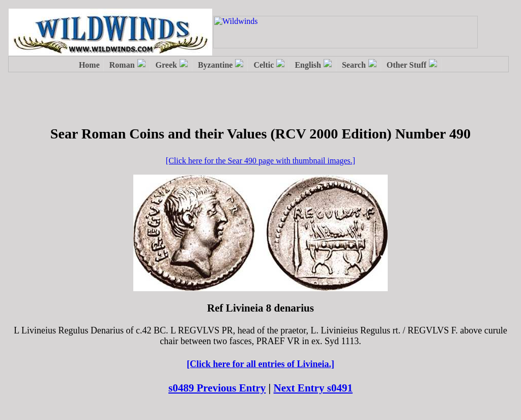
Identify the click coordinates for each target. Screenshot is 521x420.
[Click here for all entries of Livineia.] (260, 364)
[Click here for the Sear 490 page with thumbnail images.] (260, 161)
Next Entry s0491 (313, 388)
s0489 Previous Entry (217, 388)
